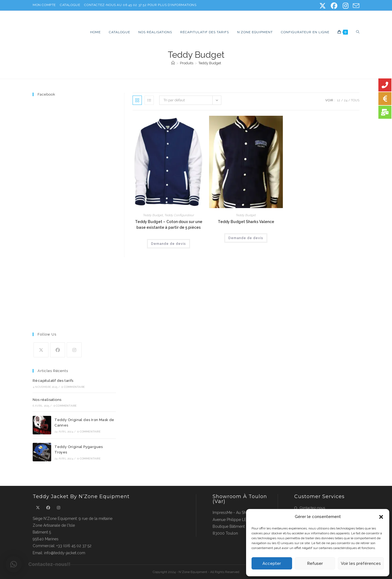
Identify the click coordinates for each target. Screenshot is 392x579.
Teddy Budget (210, 63)
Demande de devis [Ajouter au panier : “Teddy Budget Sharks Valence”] (246, 238)
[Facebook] (58, 350)
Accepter (272, 563)
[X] (41, 350)
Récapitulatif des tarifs (53, 381)
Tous (355, 100)
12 (339, 100)
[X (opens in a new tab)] (323, 6)
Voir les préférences (361, 563)
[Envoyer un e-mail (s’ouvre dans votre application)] (355, 6)
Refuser (315, 563)
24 (346, 100)
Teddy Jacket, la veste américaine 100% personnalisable (117, 18)
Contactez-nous (312, 508)
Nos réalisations (47, 400)
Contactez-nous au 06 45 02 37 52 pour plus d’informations (140, 5)
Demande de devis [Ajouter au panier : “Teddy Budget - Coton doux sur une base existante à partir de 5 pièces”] (169, 244)
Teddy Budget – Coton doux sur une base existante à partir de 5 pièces (169, 225)
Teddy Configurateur (179, 215)
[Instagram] (74, 350)
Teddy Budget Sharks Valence (246, 222)
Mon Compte (44, 5)
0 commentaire (73, 387)
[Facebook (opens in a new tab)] (334, 6)
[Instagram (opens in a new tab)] (345, 6)
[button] (381, 517)
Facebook (46, 94)
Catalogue (70, 5)
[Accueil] (173, 63)
